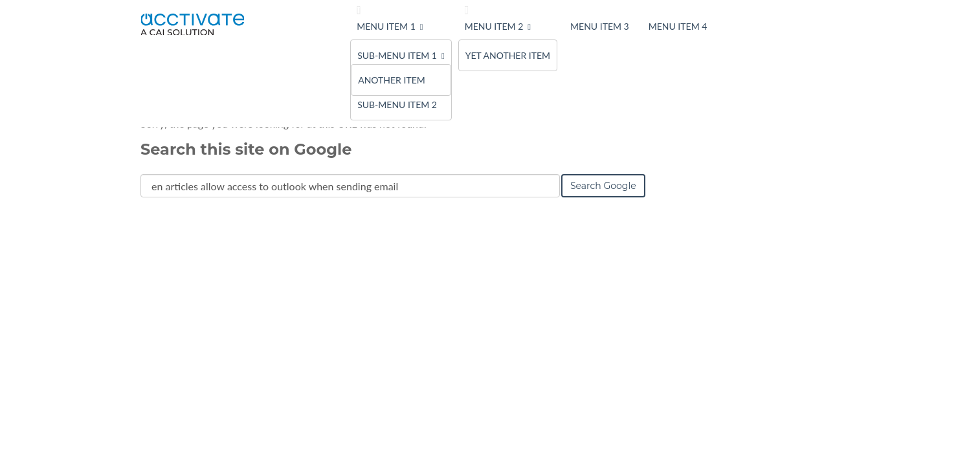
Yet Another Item (508, 55)
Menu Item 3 (600, 26)
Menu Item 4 (678, 26)
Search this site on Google (246, 149)
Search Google (603, 186)
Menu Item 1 (386, 26)
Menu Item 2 (494, 26)
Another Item (392, 80)
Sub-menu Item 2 (397, 105)
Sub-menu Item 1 (397, 55)
